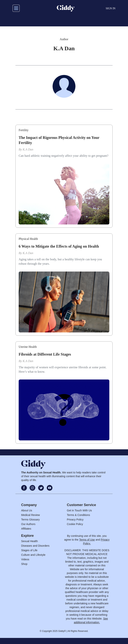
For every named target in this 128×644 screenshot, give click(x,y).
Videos (25, 559)
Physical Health (28, 239)
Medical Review (30, 515)
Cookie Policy (75, 524)
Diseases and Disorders (35, 546)
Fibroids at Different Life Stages (45, 354)
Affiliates (26, 529)
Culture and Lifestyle (33, 555)
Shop (24, 564)
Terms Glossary (30, 520)
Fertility (24, 130)
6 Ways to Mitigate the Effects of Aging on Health (59, 246)
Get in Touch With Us (79, 510)
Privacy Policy (75, 520)
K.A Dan (28, 149)
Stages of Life (29, 550)
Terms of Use (87, 540)
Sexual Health (29, 541)
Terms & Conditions (78, 515)
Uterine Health (28, 347)
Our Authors (28, 524)
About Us (27, 510)
